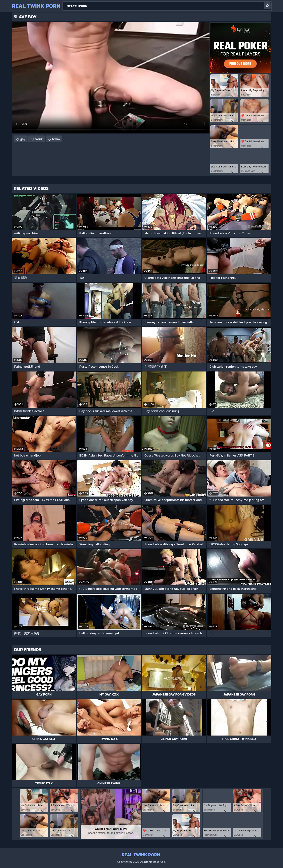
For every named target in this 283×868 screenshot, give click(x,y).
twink (39, 139)
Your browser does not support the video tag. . (111, 78)
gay (23, 139)
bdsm (56, 139)
